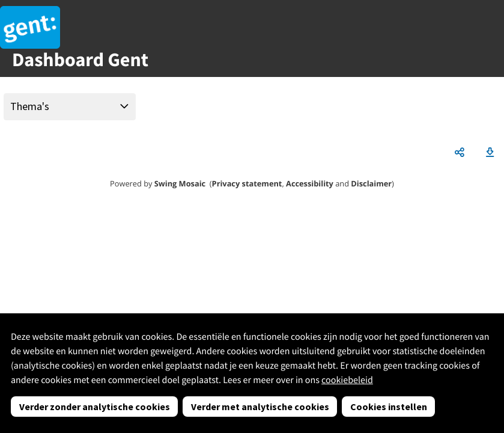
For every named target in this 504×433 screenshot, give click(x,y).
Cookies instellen (389, 407)
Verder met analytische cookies (260, 407)
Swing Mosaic (180, 183)
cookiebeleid (347, 380)
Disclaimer (371, 183)
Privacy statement (247, 183)
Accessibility (310, 183)
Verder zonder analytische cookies (95, 407)
